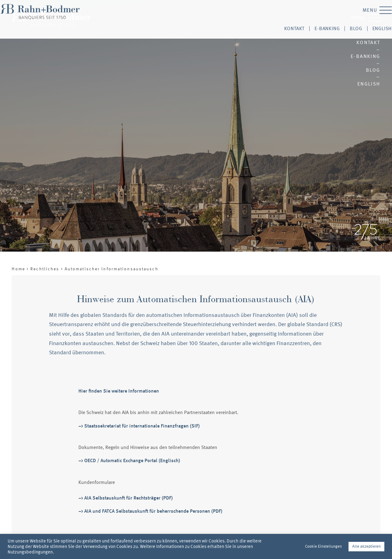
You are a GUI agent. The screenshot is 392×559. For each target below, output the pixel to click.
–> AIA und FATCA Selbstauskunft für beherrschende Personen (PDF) (150, 511)
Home (18, 269)
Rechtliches (45, 269)
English (369, 84)
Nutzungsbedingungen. (31, 552)
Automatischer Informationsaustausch (111, 269)
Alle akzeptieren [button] (366, 546)
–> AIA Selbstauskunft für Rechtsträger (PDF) (126, 498)
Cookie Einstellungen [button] (323, 546)
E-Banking (366, 56)
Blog (373, 70)
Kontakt (368, 42)
